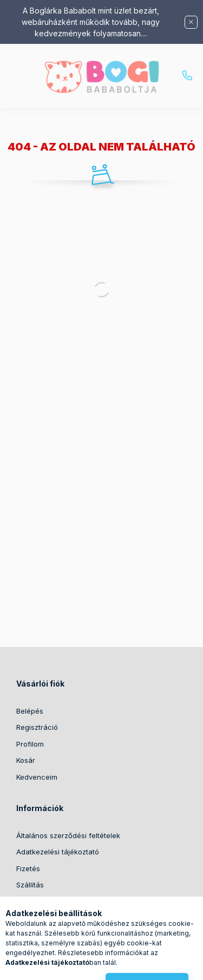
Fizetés (28, 868)
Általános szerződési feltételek (68, 835)
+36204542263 (187, 76)
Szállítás (30, 885)
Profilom (30, 744)
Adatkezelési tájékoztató (58, 852)
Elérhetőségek (40, 901)
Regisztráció (37, 727)
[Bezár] (191, 22)
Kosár (26, 760)
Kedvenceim (37, 777)
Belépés (30, 711)
